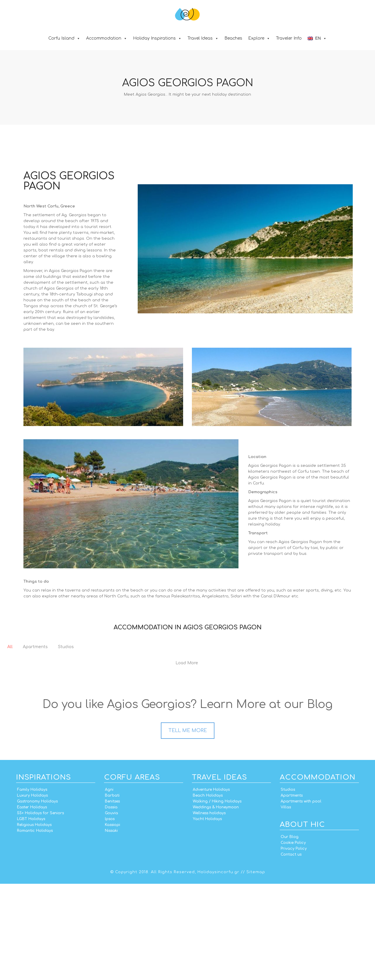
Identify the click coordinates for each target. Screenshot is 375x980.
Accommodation (107, 38)
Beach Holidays (208, 892)
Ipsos (110, 915)
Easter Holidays (32, 903)
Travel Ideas (203, 38)
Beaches (233, 38)
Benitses (112, 898)
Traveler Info (289, 38)
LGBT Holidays (31, 915)
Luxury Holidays (32, 892)
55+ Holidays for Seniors (40, 909)
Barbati (112, 892)
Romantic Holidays (35, 927)
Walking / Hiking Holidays (217, 898)
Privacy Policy (294, 945)
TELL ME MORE (188, 827)
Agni (109, 886)
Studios (288, 886)
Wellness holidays (209, 909)
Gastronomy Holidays (37, 898)
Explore (259, 38)
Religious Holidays (34, 921)
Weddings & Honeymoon (216, 903)
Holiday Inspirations (157, 38)
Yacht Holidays (207, 915)
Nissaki (111, 927)
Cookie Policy (293, 939)
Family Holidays (32, 886)
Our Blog (290, 933)
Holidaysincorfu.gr (218, 968)
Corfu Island (64, 38)
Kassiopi (112, 921)
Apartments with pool (301, 898)
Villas (286, 903)
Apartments (292, 892)
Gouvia (111, 909)
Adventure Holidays (211, 886)
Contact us (291, 951)
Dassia (111, 903)
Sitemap (256, 968)
